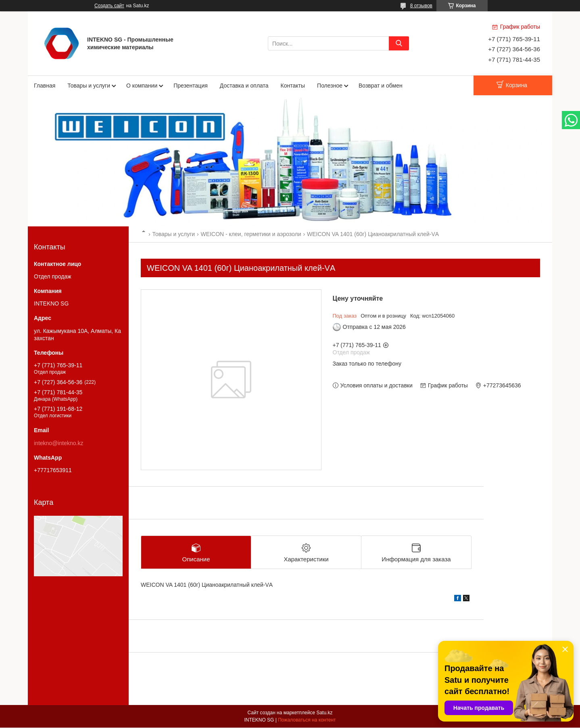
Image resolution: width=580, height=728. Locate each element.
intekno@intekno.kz (58, 443)
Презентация (191, 86)
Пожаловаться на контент (307, 720)
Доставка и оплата (244, 86)
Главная (45, 86)
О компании (142, 86)
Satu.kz (324, 713)
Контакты (293, 86)
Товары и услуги (89, 86)
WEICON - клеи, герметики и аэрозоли (251, 234)
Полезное (330, 86)
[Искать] (399, 43)
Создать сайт (109, 6)
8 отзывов (421, 6)
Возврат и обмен (381, 86)
